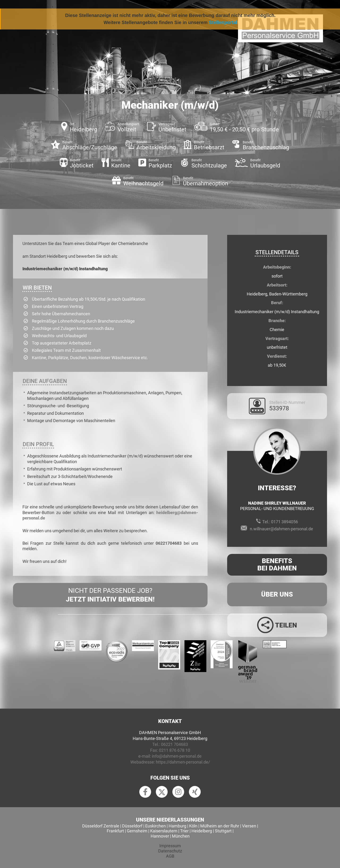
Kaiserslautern (164, 831)
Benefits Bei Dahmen (277, 565)
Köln (193, 826)
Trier (184, 831)
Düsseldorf (132, 826)
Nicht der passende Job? (110, 595)
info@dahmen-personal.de (177, 756)
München (181, 836)
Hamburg (177, 826)
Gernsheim (137, 831)
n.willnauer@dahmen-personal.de (281, 529)
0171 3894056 (285, 522)
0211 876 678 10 (174, 750)
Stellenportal (223, 22)
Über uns (277, 594)
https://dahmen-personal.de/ (183, 762)
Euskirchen (155, 826)
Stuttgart (223, 831)
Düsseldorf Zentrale (101, 826)
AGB (170, 856)
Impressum (170, 846)
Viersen (249, 826)
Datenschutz (170, 851)
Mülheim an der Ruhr (220, 826)
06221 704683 (174, 744)
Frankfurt (115, 831)
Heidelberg (202, 831)
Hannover (160, 836)
